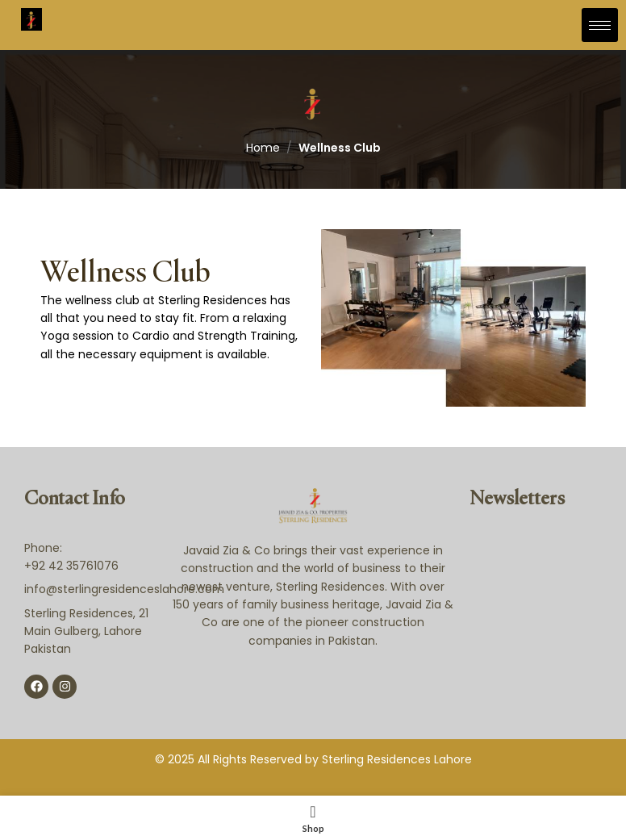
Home (263, 148)
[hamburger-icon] (600, 25)
